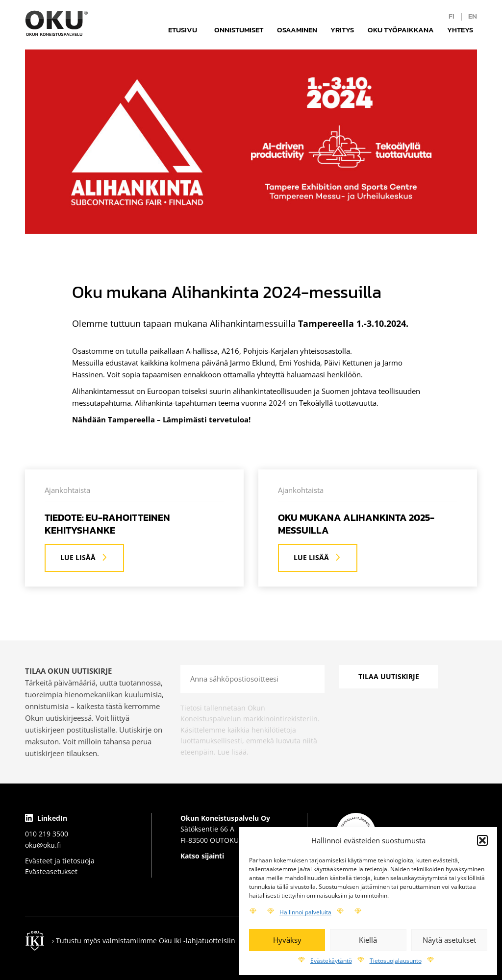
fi (452, 16)
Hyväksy (287, 940)
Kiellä (368, 940)
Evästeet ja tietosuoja (60, 861)
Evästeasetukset (51, 872)
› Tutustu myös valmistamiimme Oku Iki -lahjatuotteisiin (144, 941)
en (473, 16)
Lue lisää (84, 558)
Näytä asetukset (449, 940)
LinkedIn (46, 818)
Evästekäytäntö (331, 961)
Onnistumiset (239, 30)
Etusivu (183, 30)
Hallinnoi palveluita (305, 912)
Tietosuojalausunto (396, 961)
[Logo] (57, 23)
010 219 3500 (47, 834)
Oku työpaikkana (401, 30)
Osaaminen (297, 30)
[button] (482, 840)
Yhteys (460, 30)
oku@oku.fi (43, 845)
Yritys (342, 30)
